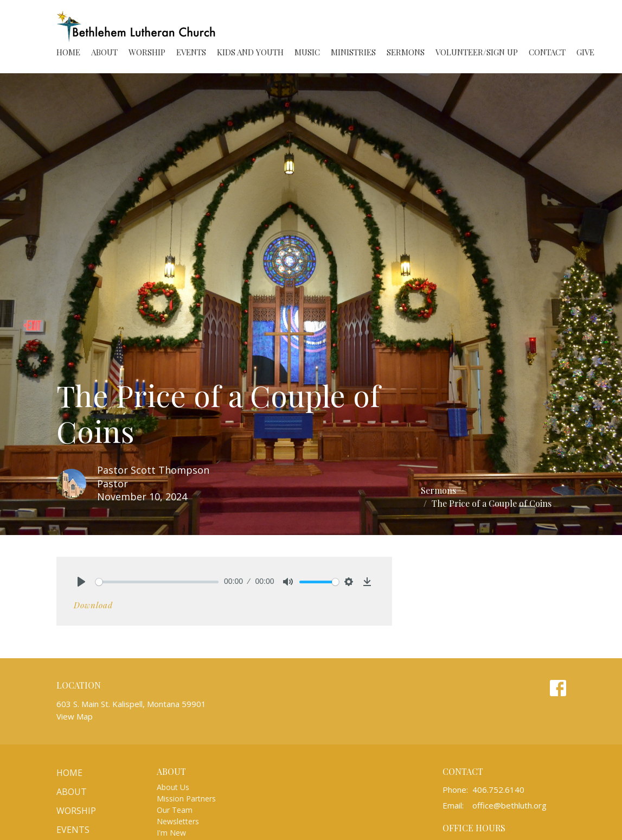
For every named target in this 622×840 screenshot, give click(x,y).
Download (93, 605)
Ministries (353, 52)
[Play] (81, 582)
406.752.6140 (498, 790)
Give (585, 52)
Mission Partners (186, 798)
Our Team (175, 810)
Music (307, 52)
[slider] (157, 582)
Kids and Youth (250, 52)
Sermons (406, 52)
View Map (75, 716)
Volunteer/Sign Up (477, 52)
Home (68, 52)
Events (191, 52)
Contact (547, 52)
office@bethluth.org (509, 805)
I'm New (171, 833)
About (104, 52)
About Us (173, 787)
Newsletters (178, 821)
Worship (147, 52)
